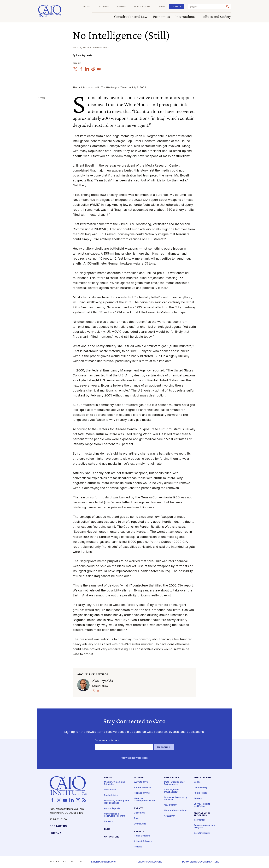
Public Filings (201, 793)
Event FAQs (140, 824)
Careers (108, 821)
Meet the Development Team (144, 800)
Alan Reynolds (84, 55)
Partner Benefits (142, 788)
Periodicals (172, 778)
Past (136, 818)
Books (197, 782)
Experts (104, 7)
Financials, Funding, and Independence (116, 802)
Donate (176, 6)
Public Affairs (111, 795)
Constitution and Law (131, 17)
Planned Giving (142, 793)
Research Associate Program (204, 827)
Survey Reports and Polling (202, 805)
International (186, 17)
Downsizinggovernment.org (201, 862)
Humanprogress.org (149, 862)
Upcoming (139, 813)
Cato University (202, 833)
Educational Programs (202, 815)
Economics (161, 17)
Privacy (55, 833)
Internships (200, 820)
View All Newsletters (135, 758)
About (87, 7)
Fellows (138, 847)
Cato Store (112, 837)
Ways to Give (141, 782)
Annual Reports (112, 808)
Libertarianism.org (104, 862)
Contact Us (58, 826)
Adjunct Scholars (143, 841)
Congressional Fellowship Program (115, 815)
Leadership (110, 790)
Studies (198, 799)
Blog (162, 7)
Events (122, 7)
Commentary (201, 788)
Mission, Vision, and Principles (115, 783)
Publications (142, 7)
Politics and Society (216, 17)
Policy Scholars (142, 836)
